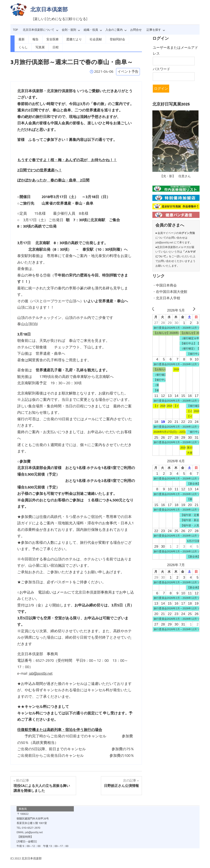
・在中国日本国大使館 (170, 290)
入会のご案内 (116, 30)
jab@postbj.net (41, 673)
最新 (21, 39)
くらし (133, 39)
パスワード (161, 69)
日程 (38, 47)
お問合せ (136, 30)
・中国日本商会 (165, 284)
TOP (15, 30)
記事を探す (156, 30)
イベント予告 (128, 71)
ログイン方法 (187, 232)
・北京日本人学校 (166, 297)
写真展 (23, 47)
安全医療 (51, 39)
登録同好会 (113, 39)
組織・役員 (93, 30)
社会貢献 (93, 39)
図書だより (72, 39)
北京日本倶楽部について (41, 30)
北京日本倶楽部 (49, 9)
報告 (35, 39)
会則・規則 (71, 30)
